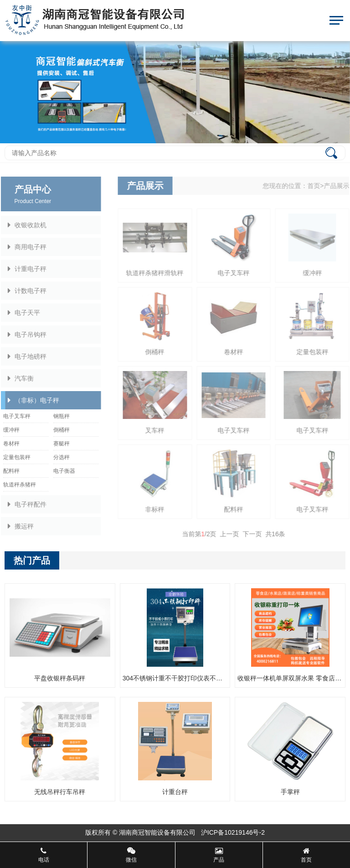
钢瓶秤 (57, 416)
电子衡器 (59, 471)
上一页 (234, 534)
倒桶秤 (57, 430)
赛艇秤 (57, 444)
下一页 (257, 534)
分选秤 (57, 457)
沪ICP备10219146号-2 (233, 832)
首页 (319, 186)
